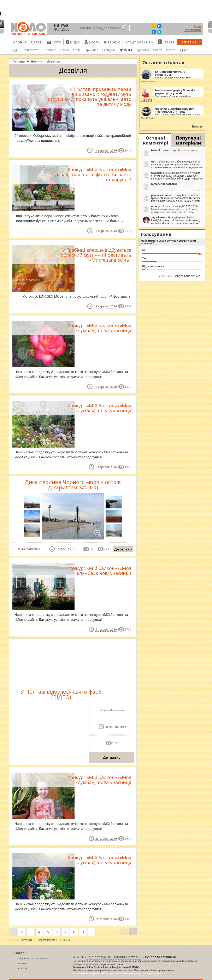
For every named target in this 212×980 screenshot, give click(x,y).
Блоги (94, 42)
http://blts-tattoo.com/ (170, 153)
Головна (19, 42)
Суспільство (31, 50)
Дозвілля (126, 50)
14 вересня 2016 (105, 150)
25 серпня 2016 (106, 919)
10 (92, 932)
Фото (57, 42)
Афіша (184, 50)
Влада (65, 50)
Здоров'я (143, 50)
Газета (169, 42)
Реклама (22, 963)
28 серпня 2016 (115, 727)
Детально (123, 549)
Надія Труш (147, 100)
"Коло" (20, 953)
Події (15, 50)
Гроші (77, 50)
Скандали (109, 50)
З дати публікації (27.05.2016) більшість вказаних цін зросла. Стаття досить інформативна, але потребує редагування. (170, 209)
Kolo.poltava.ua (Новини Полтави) (113, 957)
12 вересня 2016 (105, 306)
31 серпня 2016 (106, 629)
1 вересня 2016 (66, 549)
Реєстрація (192, 30)
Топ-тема (189, 42)
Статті (37, 42)
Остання (27, 940)
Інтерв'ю (112, 42)
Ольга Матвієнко (28, 549)
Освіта (171, 50)
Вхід (198, 26)
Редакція (22, 968)
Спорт (158, 50)
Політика (50, 50)
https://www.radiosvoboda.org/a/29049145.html (171, 187)
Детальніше (165, 276)
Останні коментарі (155, 140)
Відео (75, 42)
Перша (14, 940)
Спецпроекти (139, 42)
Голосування (156, 234)
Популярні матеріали (188, 140)
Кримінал (92, 50)
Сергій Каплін (148, 81)
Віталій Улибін (148, 118)
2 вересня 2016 (106, 467)
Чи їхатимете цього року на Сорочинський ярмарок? (169, 242)
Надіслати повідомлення (32, 958)
